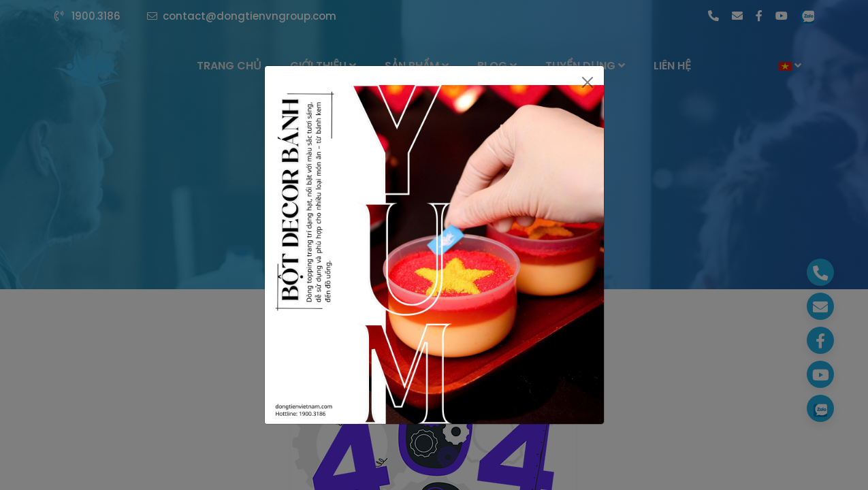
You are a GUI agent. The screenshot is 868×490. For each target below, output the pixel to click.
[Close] (587, 82)
